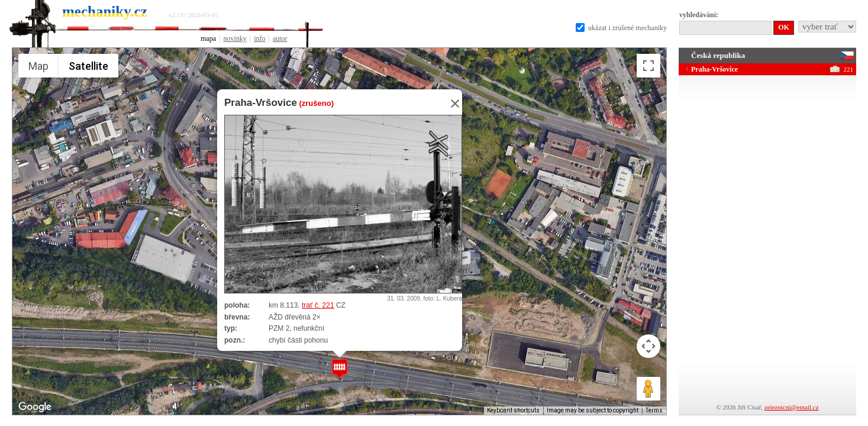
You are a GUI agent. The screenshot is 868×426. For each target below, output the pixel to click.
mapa (208, 38)
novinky (235, 38)
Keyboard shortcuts (513, 410)
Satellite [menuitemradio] (88, 66)
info (259, 38)
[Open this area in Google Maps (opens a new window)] (35, 407)
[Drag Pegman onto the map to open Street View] (648, 389)
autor (280, 38)
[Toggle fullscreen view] (648, 66)
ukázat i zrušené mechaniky (621, 28)
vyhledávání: (699, 15)
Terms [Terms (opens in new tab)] (654, 410)
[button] (340, 368)
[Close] (451, 104)
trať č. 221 (318, 305)
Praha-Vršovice (261, 103)
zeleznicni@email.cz (792, 407)
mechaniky (105, 12)
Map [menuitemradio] (38, 66)
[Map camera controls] (648, 346)
